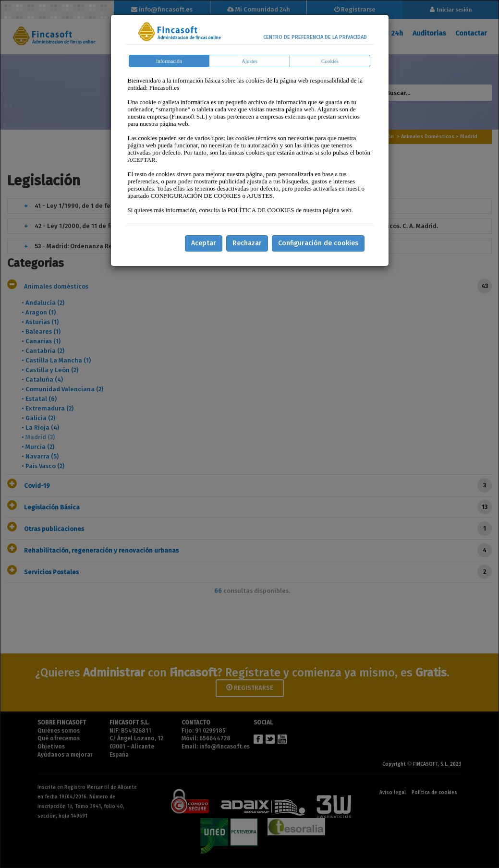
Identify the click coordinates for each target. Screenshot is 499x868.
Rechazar (247, 243)
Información (169, 61)
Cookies (330, 61)
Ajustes (249, 61)
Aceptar (204, 243)
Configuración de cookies (318, 243)
